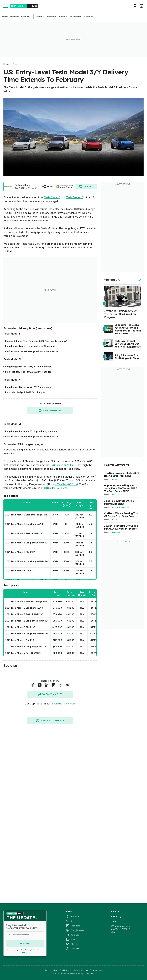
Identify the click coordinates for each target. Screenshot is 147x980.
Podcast (116, 495)
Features (26, 17)
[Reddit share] (60, 685)
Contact (114, 921)
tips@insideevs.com (64, 704)
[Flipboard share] (54, 685)
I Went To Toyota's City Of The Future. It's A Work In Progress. (121, 527)
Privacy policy (51, 970)
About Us (115, 912)
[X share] (40, 685)
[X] (69, 921)
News (5, 17)
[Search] (135, 6)
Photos (63, 17)
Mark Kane (24, 185)
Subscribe (25, 944)
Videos (40, 17)
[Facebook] (73, 917)
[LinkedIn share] (47, 685)
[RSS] (71, 940)
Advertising (116, 916)
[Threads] (72, 949)
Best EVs (89, 17)
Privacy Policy (31, 950)
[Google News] (75, 930)
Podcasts (51, 17)
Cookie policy (66, 970)
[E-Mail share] (67, 685)
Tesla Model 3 (52, 197)
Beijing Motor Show (121, 507)
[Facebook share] (33, 685)
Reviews (15, 17)
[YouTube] (73, 935)
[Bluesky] (72, 944)
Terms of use (96, 970)
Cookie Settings (81, 970)
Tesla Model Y (74, 197)
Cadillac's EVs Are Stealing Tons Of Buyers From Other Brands (121, 515)
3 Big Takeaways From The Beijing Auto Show (119, 502)
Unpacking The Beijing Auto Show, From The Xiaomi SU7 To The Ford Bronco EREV (121, 488)
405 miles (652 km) (66, 484)
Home (6, 64)
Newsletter (75, 17)
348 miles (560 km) (56, 488)
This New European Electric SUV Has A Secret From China (122, 474)
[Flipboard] (73, 926)
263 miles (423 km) (63, 465)
